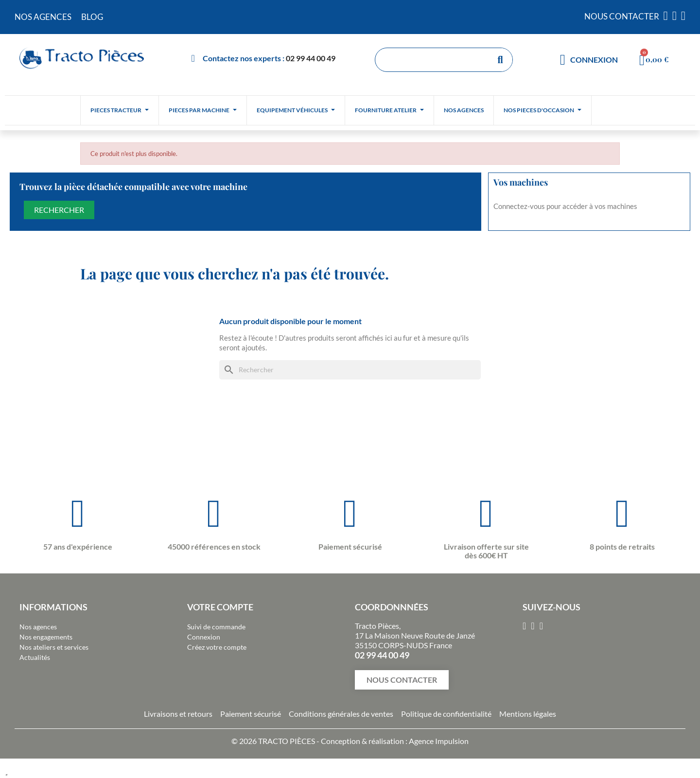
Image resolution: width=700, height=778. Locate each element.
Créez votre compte (217, 647)
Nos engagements (46, 637)
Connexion (204, 637)
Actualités (35, 657)
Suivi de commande (216, 627)
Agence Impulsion (439, 741)
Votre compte (220, 607)
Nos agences (38, 627)
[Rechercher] (350, 370)
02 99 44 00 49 (311, 58)
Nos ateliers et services (54, 647)
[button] (402, 680)
